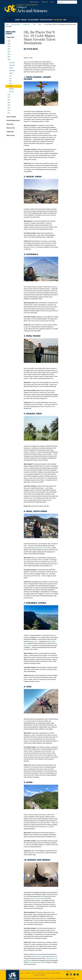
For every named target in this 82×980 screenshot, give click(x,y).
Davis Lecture (11, 135)
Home (7, 25)
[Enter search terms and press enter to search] (68, 2)
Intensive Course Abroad (37, 898)
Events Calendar (11, 117)
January (11, 92)
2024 (9, 46)
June (10, 78)
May (10, 81)
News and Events (16, 25)
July (10, 76)
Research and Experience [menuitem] (46, 20)
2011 (9, 113)
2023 (9, 49)
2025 (9, 44)
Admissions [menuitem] (24, 20)
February (12, 89)
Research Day (11, 128)
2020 (9, 57)
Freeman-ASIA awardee (44, 548)
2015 (9, 103)
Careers (33, 973)
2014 (9, 105)
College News (27, 25)
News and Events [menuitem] (58, 20)
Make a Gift (47, 2)
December (12, 63)
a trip (35, 641)
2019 (34, 25)
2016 (9, 100)
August (11, 73)
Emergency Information (39, 975)
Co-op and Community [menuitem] (33, 20)
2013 (9, 108)
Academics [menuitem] (18, 20)
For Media (27, 973)
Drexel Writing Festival (13, 120)
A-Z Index (21, 973)
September (12, 71)
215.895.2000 (59, 978)
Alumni (54, 2)
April (10, 84)
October (11, 68)
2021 (9, 54)
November (12, 65)
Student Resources (36, 2)
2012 (9, 110)
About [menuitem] (65, 20)
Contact (48, 973)
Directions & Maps (55, 973)
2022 (9, 52)
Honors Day (10, 124)
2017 (9, 97)
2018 (9, 95)
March (40, 25)
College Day (10, 132)
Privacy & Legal (40, 973)
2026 (9, 41)
